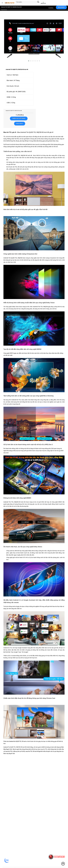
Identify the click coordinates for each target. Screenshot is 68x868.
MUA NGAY (61, 7)
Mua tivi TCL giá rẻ (10, 132)
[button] (2, 3)
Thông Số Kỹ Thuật (4, 10)
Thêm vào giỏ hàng (19, 118)
